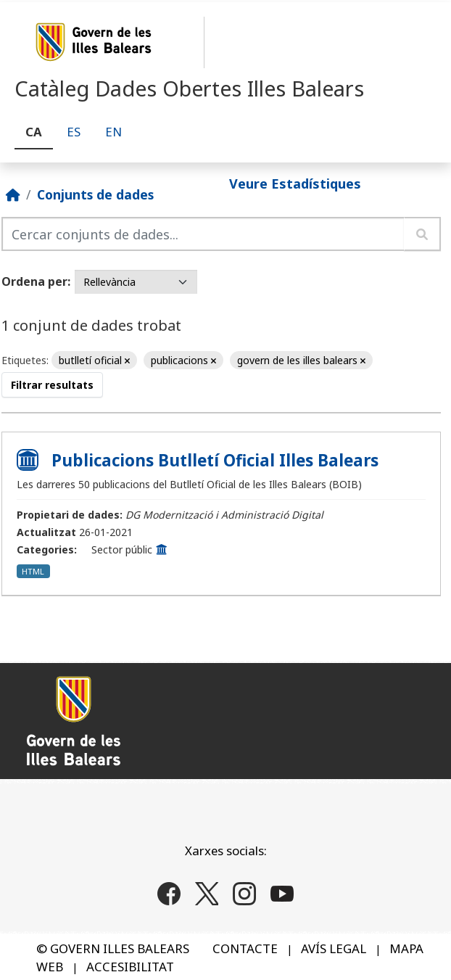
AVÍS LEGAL (334, 948)
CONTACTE (245, 948)
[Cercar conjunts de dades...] (203, 234)
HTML (33, 571)
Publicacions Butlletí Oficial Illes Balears (215, 460)
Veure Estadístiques (295, 184)
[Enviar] (422, 234)
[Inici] (13, 194)
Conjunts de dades (95, 194)
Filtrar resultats (52, 385)
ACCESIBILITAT (130, 967)
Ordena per (34, 281)
